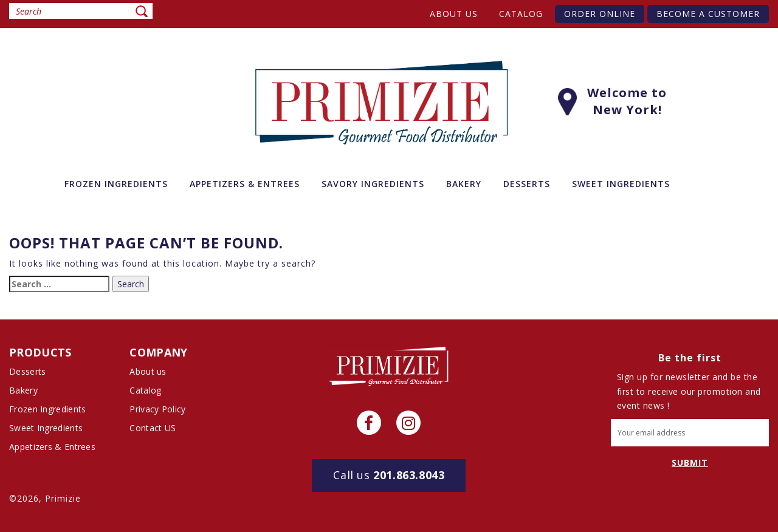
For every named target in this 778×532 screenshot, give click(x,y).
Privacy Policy (157, 409)
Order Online (600, 14)
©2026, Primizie (45, 498)
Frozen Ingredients (47, 409)
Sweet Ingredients (46, 428)
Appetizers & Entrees (52, 447)
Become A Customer (708, 14)
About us (454, 14)
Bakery (23, 390)
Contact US (153, 428)
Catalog (521, 14)
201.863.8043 (389, 475)
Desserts (27, 371)
